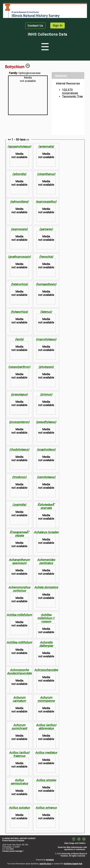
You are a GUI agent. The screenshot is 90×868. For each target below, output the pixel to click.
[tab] (61, 76)
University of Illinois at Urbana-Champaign (8, 7)
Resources (61, 76)
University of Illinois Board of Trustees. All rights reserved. (74, 855)
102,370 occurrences (70, 91)
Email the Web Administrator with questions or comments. (72, 848)
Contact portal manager (13, 851)
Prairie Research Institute (25, 12)
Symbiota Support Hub (73, 864)
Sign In (57, 25)
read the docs (45, 864)
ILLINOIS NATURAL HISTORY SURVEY (19, 838)
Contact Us (35, 26)
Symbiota (50, 860)
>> (28, 139)
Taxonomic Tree (72, 96)
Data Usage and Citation (75, 843)
